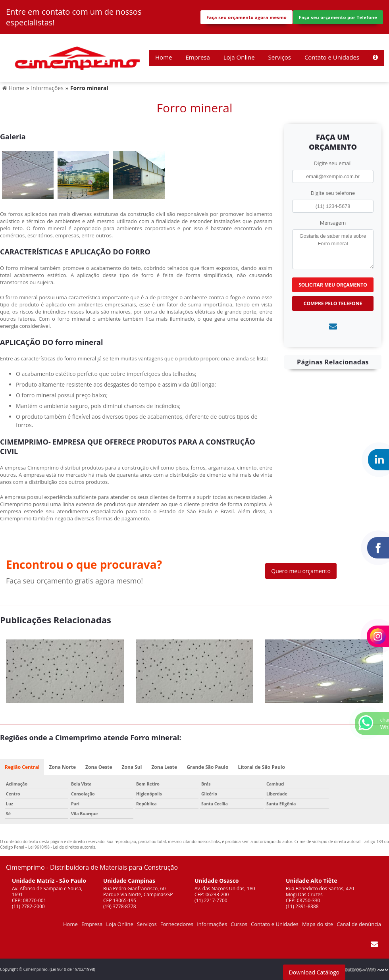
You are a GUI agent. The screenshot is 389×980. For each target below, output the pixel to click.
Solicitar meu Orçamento (333, 285)
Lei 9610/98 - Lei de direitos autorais (62, 847)
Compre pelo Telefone (333, 303)
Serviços (280, 57)
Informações (212, 924)
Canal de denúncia (359, 924)
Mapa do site (318, 924)
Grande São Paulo (207, 767)
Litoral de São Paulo (261, 767)
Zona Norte (62, 767)
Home (164, 57)
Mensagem (333, 223)
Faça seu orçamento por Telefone (338, 17)
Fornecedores (177, 924)
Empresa (197, 57)
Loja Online (239, 57)
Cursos (239, 924)
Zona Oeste (99, 767)
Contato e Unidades (332, 57)
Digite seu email (333, 163)
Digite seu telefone (333, 193)
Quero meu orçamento (301, 571)
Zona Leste (164, 767)
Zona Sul (132, 767)
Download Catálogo (314, 972)
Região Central (22, 767)
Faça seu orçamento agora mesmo (246, 17)
